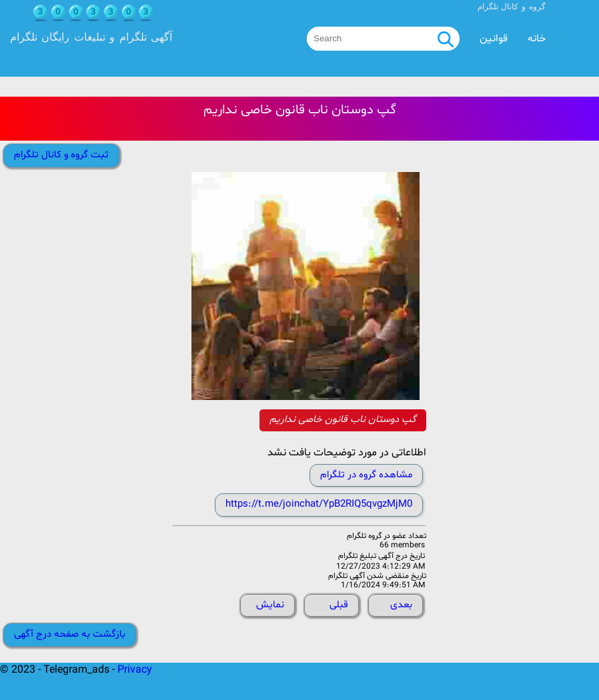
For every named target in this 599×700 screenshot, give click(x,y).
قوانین (494, 39)
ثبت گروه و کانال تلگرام (61, 155)
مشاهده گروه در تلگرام (366, 475)
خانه (537, 39)
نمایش (270, 605)
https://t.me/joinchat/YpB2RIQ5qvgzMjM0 (319, 504)
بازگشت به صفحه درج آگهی (70, 634)
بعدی (401, 605)
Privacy (135, 670)
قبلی (339, 605)
